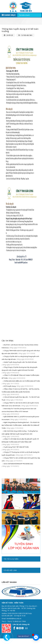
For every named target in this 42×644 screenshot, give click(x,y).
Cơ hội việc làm (27, 35)
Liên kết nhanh (9, 582)
